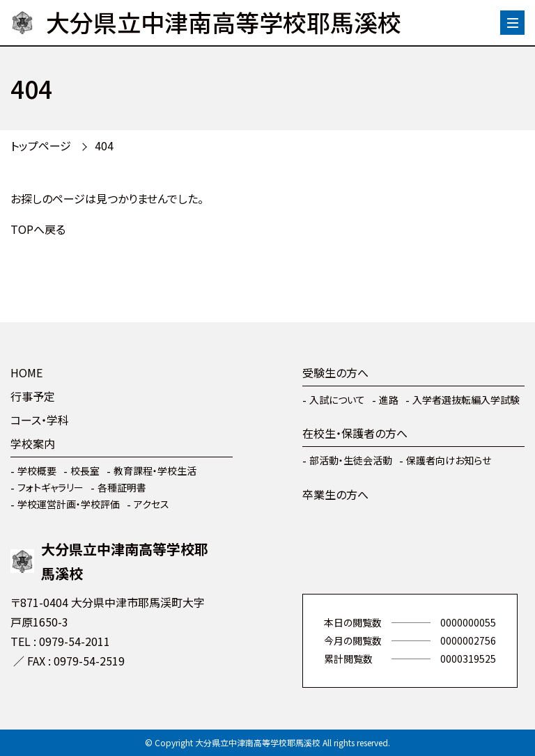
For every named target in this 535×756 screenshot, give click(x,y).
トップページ (41, 145)
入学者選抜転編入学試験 (466, 400)
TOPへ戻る (38, 229)
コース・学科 (40, 420)
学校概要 (37, 471)
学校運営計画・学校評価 (69, 504)
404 (104, 145)
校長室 (85, 471)
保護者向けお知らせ (449, 460)
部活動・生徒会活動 (351, 460)
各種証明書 (122, 487)
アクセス (152, 504)
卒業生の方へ (335, 494)
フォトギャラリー (51, 487)
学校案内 (33, 443)
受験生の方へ (335, 372)
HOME (26, 372)
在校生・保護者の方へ (355, 433)
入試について (337, 400)
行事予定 (33, 396)
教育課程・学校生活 (155, 471)
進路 (389, 400)
